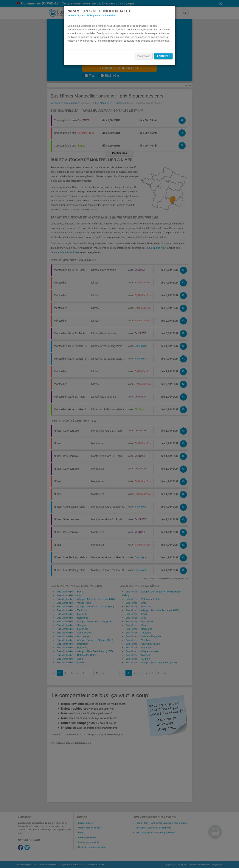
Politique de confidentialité (101, 15)
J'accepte (163, 56)
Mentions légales (76, 15)
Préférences (144, 56)
